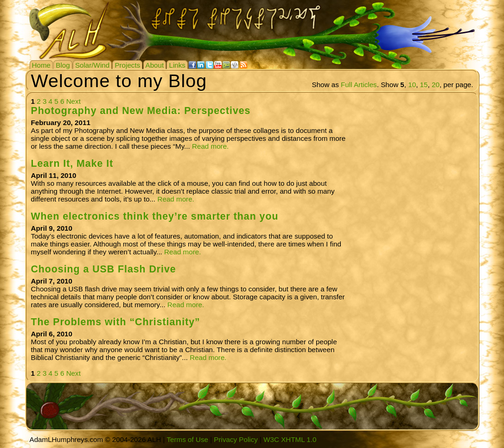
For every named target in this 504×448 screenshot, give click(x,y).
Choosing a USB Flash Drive (104, 269)
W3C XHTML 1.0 (290, 439)
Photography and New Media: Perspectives (141, 111)
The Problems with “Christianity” (116, 322)
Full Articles (359, 85)
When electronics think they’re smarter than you (155, 216)
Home (41, 65)
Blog (63, 65)
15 (424, 85)
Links (177, 65)
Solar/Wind (92, 65)
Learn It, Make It (72, 164)
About (155, 65)
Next (73, 101)
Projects (127, 65)
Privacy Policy (236, 439)
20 (436, 85)
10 (412, 85)
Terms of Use (187, 439)
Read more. (210, 146)
